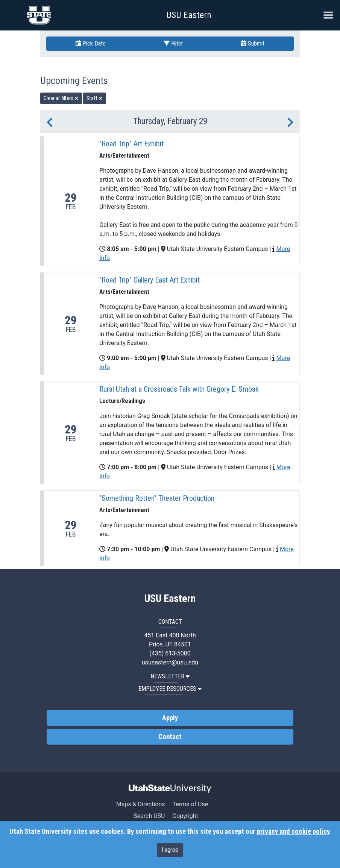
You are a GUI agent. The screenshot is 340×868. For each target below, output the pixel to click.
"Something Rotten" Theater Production (157, 498)
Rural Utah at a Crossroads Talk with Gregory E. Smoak (179, 389)
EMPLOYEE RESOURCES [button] (170, 689)
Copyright (185, 816)
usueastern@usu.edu (170, 662)
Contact (170, 737)
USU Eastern (189, 15)
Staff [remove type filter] (95, 98)
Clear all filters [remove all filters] (61, 98)
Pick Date (91, 43)
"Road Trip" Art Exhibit (131, 144)
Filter (173, 43)
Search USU (149, 816)
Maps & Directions (141, 804)
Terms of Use (190, 804)
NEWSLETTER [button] (170, 676)
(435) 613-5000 (170, 653)
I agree (170, 850)
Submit (253, 43)
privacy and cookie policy (293, 832)
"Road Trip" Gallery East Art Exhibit (150, 280)
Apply (170, 718)
